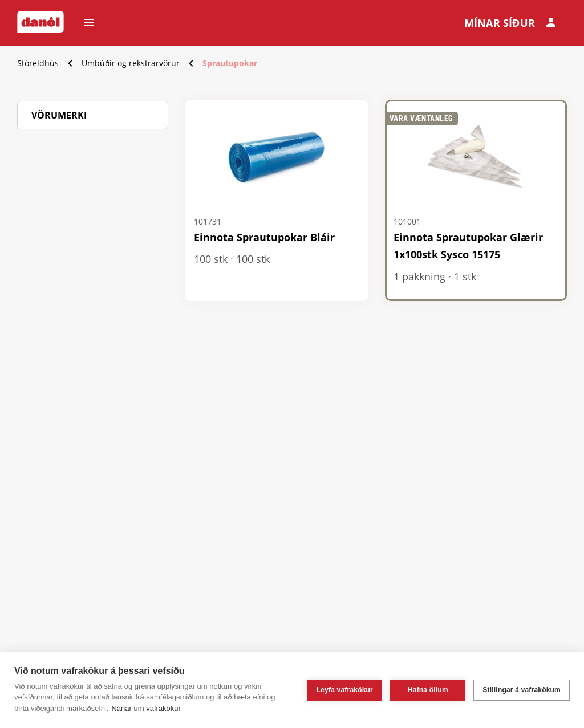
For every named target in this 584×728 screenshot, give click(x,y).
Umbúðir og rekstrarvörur (131, 63)
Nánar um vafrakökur (146, 708)
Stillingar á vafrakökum (522, 690)
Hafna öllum (428, 690)
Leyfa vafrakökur (345, 690)
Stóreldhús (38, 63)
